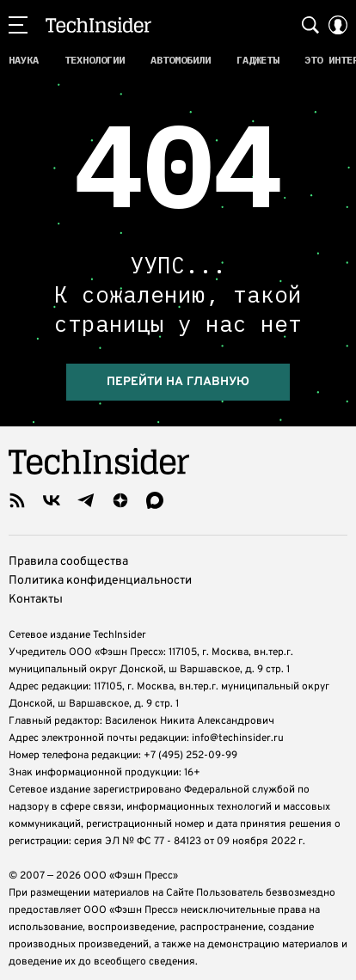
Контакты (36, 587)
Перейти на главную (178, 369)
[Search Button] (310, 25)
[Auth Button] (338, 25)
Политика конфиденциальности (100, 568)
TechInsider (98, 25)
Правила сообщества (68, 549)
